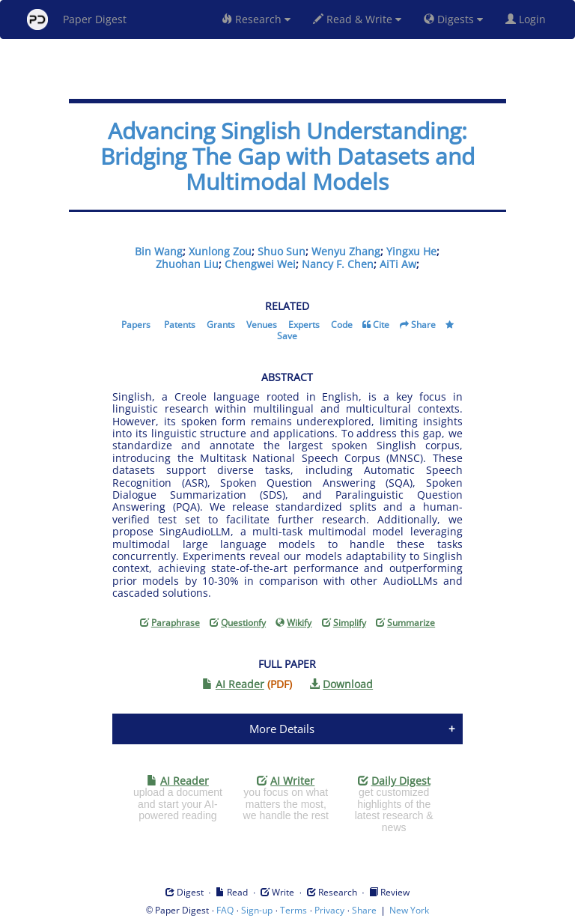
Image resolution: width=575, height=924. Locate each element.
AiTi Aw (398, 264)
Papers (136, 325)
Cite (381, 325)
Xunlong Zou (220, 251)
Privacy (329, 910)
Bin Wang (159, 251)
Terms (293, 910)
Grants (221, 325)
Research (256, 19)
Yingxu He (411, 251)
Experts (304, 325)
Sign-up (257, 910)
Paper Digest (77, 19)
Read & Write (357, 19)
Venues (262, 325)
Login (529, 19)
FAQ (225, 910)
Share (423, 325)
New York (409, 910)
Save (287, 336)
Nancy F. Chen (338, 264)
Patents (180, 325)
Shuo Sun (282, 251)
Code (342, 325)
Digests (453, 19)
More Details (282, 729)
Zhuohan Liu (187, 264)
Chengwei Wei (260, 264)
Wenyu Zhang (346, 251)
